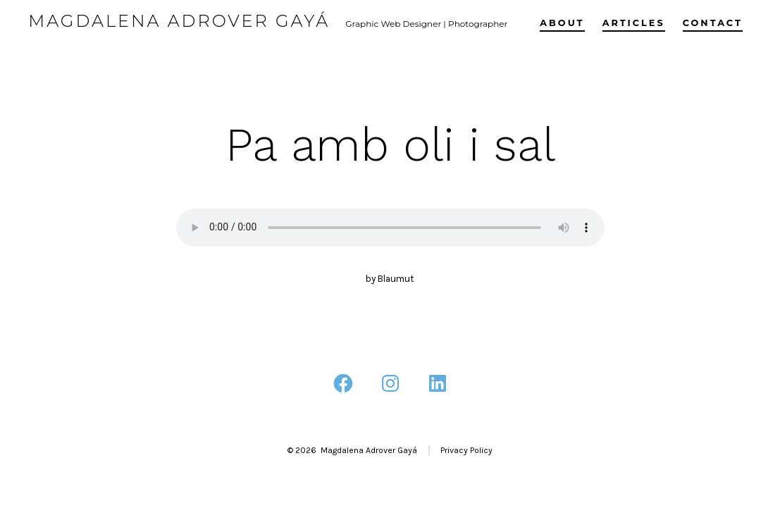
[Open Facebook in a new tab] (343, 383)
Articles (634, 23)
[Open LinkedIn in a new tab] (438, 383)
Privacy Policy (466, 450)
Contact (713, 23)
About (562, 23)
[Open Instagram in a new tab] (390, 383)
